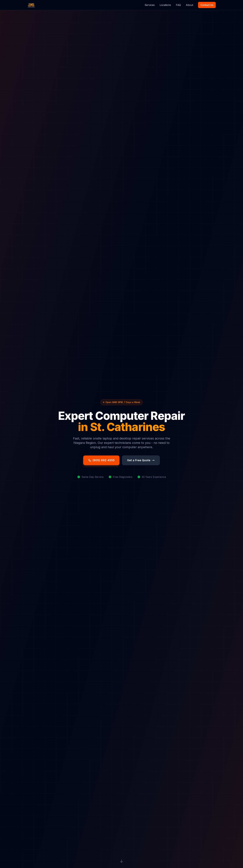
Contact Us (207, 5)
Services (150, 5)
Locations (165, 5)
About (189, 5)
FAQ (178, 5)
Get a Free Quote (141, 460)
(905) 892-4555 (101, 460)
